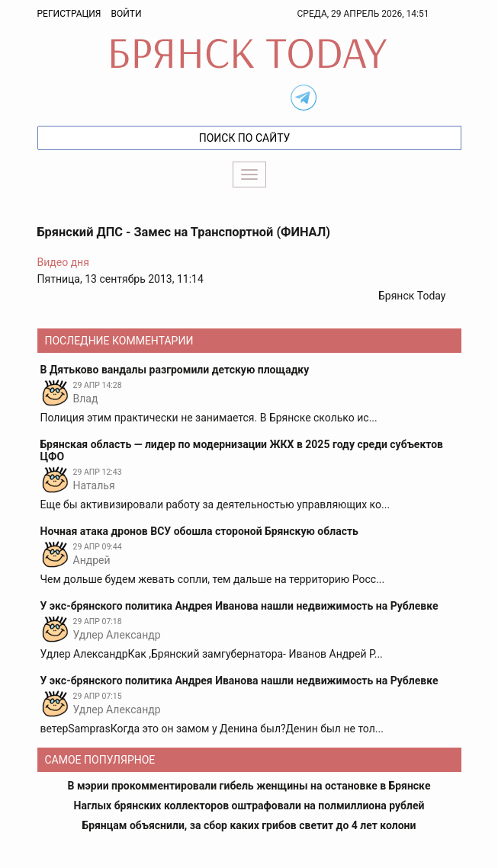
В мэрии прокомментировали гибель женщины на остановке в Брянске (249, 786)
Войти (126, 14)
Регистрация (69, 14)
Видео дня (63, 262)
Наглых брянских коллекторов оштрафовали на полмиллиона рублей (249, 806)
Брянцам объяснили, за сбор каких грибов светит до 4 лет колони (249, 825)
